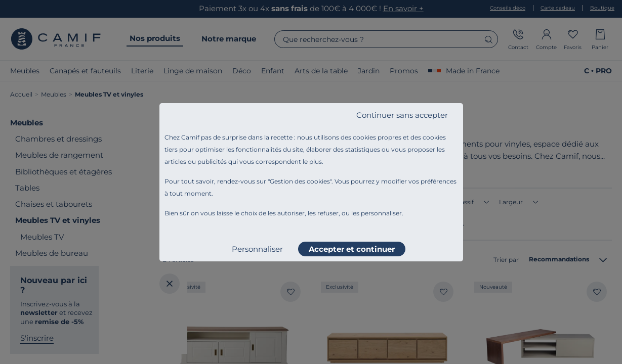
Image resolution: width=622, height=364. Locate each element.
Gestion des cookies (300, 181)
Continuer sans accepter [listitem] (402, 115)
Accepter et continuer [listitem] (352, 249)
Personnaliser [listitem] (257, 249)
